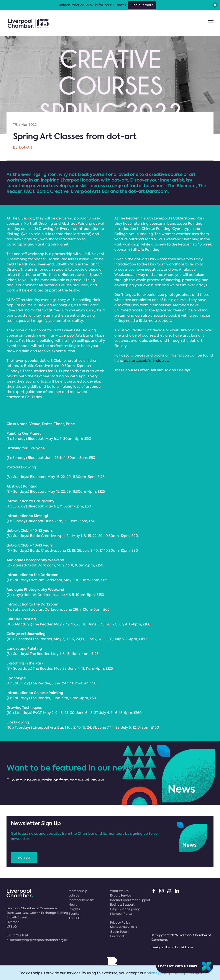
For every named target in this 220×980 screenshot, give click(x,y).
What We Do (119, 891)
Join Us (74, 895)
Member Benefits (81, 900)
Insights (74, 909)
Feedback (117, 936)
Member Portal (121, 914)
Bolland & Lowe (182, 947)
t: (17, 935)
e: (37, 940)
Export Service (121, 895)
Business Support (122, 905)
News (73, 905)
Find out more (142, 5)
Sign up (24, 857)
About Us (75, 918)
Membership (78, 891)
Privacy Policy (120, 923)
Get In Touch (119, 932)
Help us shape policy (125, 909)
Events (74, 914)
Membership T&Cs (123, 927)
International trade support (130, 900)
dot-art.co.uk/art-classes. (146, 361)
